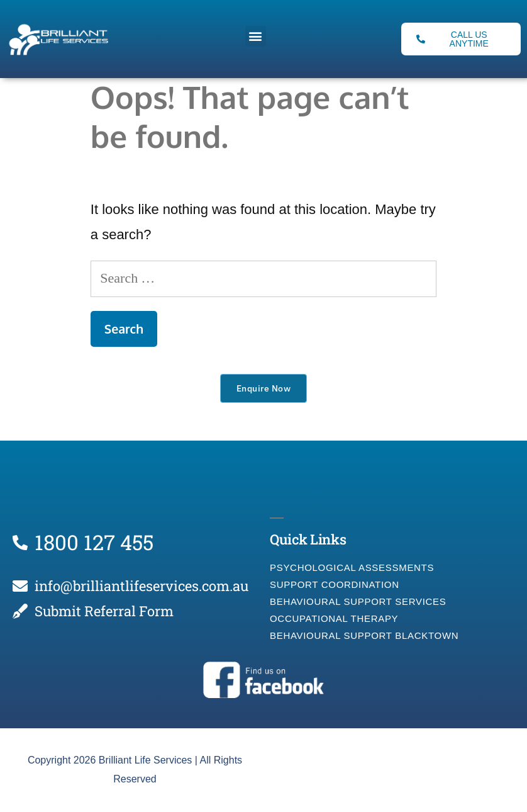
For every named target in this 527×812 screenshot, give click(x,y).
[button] (256, 36)
